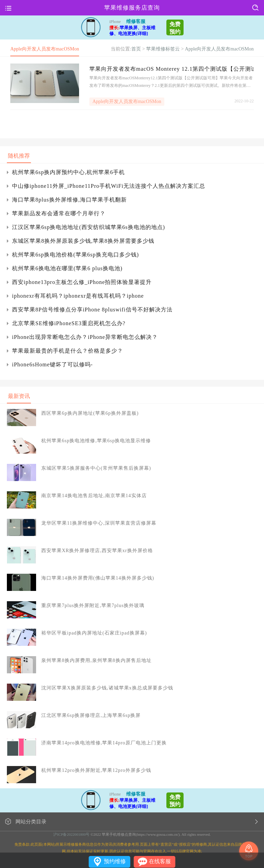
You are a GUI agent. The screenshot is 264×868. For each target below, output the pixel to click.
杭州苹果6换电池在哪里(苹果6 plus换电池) (67, 268)
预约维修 (115, 861)
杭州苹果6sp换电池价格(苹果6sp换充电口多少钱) (75, 255)
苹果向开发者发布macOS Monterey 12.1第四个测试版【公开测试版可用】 (172, 69)
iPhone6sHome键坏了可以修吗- (52, 364)
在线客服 (160, 861)
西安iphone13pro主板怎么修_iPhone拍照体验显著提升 (82, 282)
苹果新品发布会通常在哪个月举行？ (59, 213)
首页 (136, 49)
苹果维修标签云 (163, 49)
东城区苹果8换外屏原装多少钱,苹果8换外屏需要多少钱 (83, 241)
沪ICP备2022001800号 (71, 834)
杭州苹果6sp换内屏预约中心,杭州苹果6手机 (68, 172)
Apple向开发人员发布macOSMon (219, 49)
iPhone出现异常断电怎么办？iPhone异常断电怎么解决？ (85, 337)
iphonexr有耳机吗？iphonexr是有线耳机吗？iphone (78, 296)
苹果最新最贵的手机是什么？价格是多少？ (68, 351)
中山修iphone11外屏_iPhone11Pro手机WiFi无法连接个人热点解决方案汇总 (109, 186)
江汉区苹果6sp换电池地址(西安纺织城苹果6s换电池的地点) (89, 227)
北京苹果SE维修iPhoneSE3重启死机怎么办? (69, 323)
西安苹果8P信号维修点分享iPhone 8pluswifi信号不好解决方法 (92, 310)
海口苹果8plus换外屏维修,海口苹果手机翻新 (69, 200)
